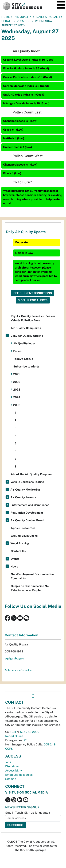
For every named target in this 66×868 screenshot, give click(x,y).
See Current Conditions (33, 293)
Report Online (14, 736)
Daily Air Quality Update (27, 336)
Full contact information (18, 670)
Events (15, 559)
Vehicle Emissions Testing (27, 482)
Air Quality (23, 17)
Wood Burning (20, 543)
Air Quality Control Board (27, 520)
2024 (17, 397)
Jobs (8, 762)
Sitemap (11, 779)
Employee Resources (19, 775)
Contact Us (18, 551)
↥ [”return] (33, 696)
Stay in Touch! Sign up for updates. (28, 813)
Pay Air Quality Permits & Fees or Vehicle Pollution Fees (33, 318)
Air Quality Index (24, 343)
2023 (17, 390)
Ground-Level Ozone (24, 536)
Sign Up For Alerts (33, 300)
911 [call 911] (26, 740)
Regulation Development (27, 513)
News (14, 567)
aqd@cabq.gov (14, 658)
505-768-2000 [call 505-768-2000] (30, 732)
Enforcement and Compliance (30, 505)
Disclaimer (12, 766)
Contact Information (22, 635)
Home (6, 17)
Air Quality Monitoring (25, 490)
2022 (17, 382)
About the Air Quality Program (31, 474)
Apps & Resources (23, 528)
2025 (20, 21)
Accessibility (14, 771)
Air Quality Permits (23, 497)
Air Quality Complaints (26, 328)
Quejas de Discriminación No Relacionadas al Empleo (30, 588)
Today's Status (23, 359)
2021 (16, 374)
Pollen (17, 351)
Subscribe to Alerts (26, 367)
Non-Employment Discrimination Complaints (32, 576)
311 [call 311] (14, 732)
